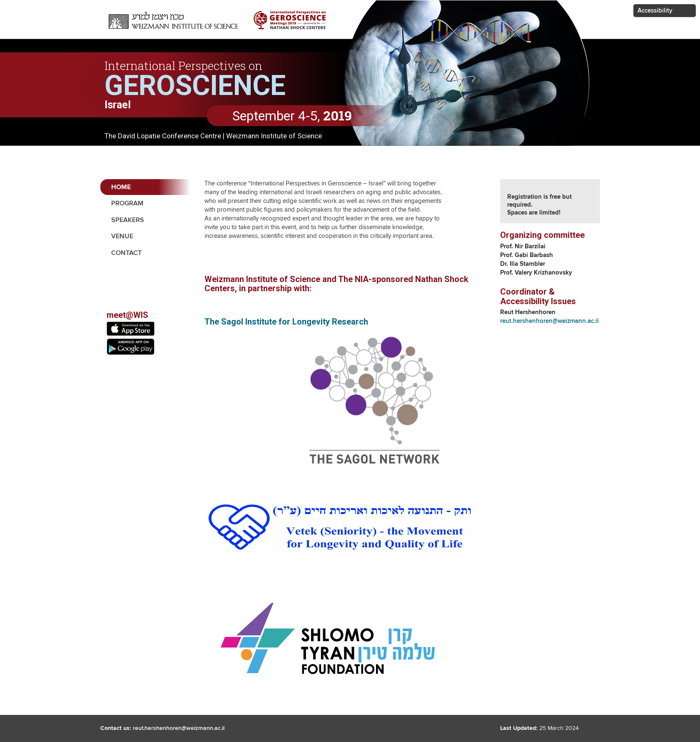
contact (126, 253)
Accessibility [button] (655, 11)
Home (121, 187)
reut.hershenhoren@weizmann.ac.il (549, 321)
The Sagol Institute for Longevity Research (286, 322)
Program (127, 204)
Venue (122, 236)
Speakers (128, 220)
